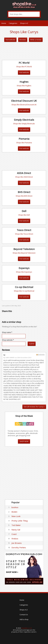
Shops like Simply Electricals (24, 124)
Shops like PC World (24, 67)
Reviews (23, 40)
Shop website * (8, 340)
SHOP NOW (24, 441)
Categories (13, 23)
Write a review (36, 40)
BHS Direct (24, 192)
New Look (16, 516)
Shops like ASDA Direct (24, 177)
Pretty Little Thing (20, 521)
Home (4, 23)
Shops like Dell (24, 215)
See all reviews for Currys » (34, 407)
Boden (14, 512)
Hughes (24, 82)
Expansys (24, 268)
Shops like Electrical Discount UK (24, 105)
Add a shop (24, 619)
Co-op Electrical (24, 287)
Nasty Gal (16, 530)
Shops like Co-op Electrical (24, 291)
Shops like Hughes (24, 86)
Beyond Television (24, 249)
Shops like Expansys (24, 272)
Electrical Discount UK (24, 101)
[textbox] (24, 14)
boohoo (15, 507)
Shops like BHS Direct (24, 196)
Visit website (10, 40)
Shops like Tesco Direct (24, 234)
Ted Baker (16, 525)
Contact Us (24, 615)
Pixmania (24, 139)
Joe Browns (17, 543)
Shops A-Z (24, 23)
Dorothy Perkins (19, 547)
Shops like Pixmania (24, 143)
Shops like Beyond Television (24, 253)
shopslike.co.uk (26, 628)
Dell (24, 211)
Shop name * (7, 332)
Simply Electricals (24, 120)
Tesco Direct (24, 230)
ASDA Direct (24, 173)
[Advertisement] (24, 51)
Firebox (15, 539)
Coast (14, 534)
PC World (24, 63)
